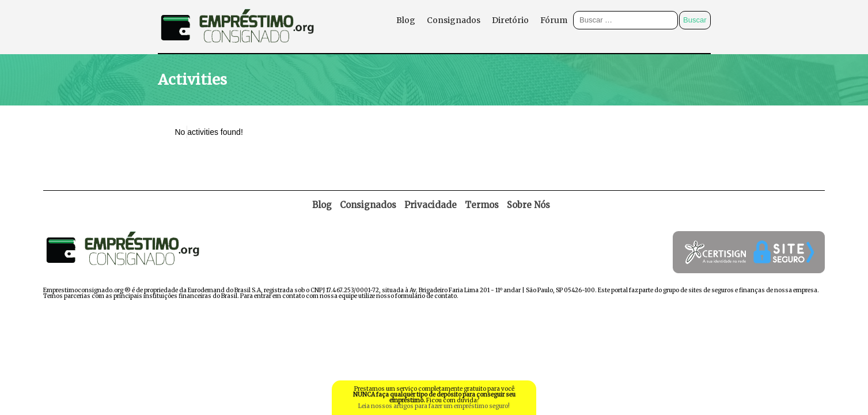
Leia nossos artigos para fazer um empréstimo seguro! (434, 406)
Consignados (454, 20)
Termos (482, 205)
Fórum (554, 20)
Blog (406, 20)
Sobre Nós (528, 205)
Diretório (510, 20)
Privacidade (431, 205)
